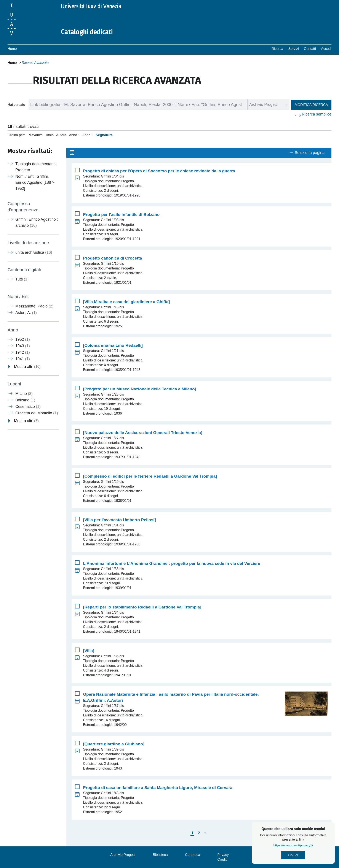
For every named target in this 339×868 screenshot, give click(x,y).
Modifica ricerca (311, 105)
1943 (23, 346)
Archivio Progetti (123, 855)
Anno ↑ (74, 135)
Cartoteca (193, 855)
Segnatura (104, 135)
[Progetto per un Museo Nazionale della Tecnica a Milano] (140, 389)
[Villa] (89, 651)
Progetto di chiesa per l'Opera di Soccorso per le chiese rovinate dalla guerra (159, 171)
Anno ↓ (88, 135)
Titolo (49, 135)
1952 (23, 339)
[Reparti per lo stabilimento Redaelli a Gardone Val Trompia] (142, 607)
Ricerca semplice (317, 114)
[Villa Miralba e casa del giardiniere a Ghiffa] (126, 302)
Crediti (222, 859)
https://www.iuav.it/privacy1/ (308, 845)
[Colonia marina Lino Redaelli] (113, 345)
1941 (23, 359)
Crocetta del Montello (37, 413)
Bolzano (25, 400)
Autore (61, 135)
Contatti (310, 49)
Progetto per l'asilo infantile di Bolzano (121, 215)
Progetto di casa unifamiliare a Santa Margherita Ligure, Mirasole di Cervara (158, 788)
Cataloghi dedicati (87, 32)
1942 (23, 352)
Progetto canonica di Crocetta (113, 258)
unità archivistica (34, 252)
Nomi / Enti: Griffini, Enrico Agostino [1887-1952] (35, 182)
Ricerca (277, 49)
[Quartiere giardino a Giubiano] (114, 744)
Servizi (294, 49)
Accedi (326, 49)
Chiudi (308, 855)
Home (12, 49)
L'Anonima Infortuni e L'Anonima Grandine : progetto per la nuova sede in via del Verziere (172, 563)
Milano (24, 394)
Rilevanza (35, 135)
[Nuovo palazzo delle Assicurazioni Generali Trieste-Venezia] (143, 433)
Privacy (223, 855)
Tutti (22, 279)
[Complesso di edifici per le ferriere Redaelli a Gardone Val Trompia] (150, 476)
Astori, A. (26, 313)
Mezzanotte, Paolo (34, 306)
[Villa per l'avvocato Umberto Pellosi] (119, 520)
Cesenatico (28, 407)
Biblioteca (160, 855)
